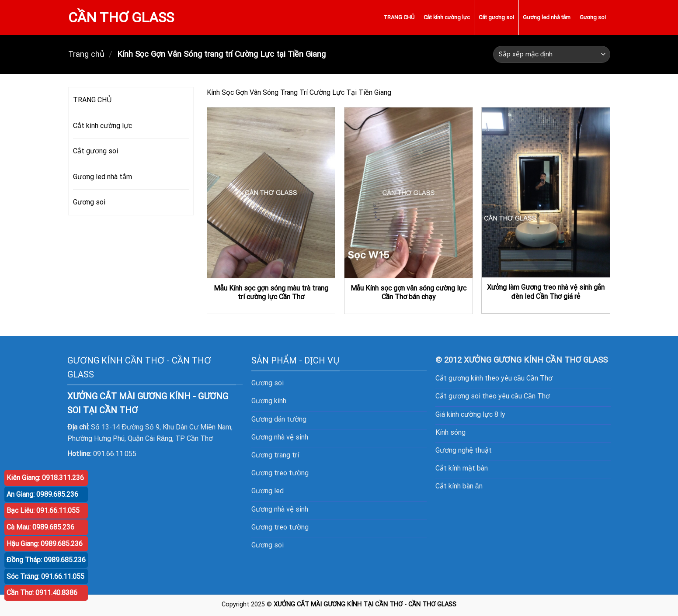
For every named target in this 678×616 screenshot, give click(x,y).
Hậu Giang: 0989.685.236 (45, 544)
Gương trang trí (275, 455)
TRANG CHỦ (399, 17)
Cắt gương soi (496, 17)
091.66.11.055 (115, 454)
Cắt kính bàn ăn (459, 486)
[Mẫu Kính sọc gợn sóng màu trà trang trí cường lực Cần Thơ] (271, 193)
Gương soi (593, 17)
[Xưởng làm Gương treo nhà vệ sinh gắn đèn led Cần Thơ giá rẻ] (546, 192)
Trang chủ (86, 54)
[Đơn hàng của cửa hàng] (551, 54)
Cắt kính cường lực (447, 17)
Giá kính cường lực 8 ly (470, 414)
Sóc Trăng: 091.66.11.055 (45, 576)
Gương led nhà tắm (547, 17)
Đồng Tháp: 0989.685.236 (46, 560)
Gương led (268, 491)
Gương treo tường (280, 527)
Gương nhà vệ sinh (280, 437)
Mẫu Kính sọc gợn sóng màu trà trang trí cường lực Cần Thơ (271, 293)
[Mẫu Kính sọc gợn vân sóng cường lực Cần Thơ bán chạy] (409, 193)
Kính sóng (450, 432)
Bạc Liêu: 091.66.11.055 (43, 510)
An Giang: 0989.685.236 (42, 494)
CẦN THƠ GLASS (121, 17)
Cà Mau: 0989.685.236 (40, 527)
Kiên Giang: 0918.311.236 (45, 478)
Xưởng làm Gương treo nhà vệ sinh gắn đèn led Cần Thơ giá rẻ (546, 292)
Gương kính (269, 401)
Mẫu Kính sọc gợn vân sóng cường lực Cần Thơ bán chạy (409, 293)
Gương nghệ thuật (464, 450)
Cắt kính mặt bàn (462, 468)
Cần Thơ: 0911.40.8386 (42, 593)
